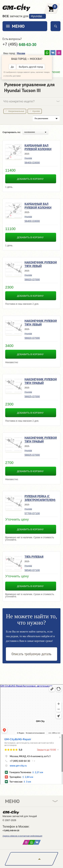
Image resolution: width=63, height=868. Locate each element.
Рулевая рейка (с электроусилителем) (40, 498)
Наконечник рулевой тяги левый (41, 264)
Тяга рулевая (34, 557)
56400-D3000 (32, 162)
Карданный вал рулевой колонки (38, 147)
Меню (18, 26)
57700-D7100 (32, 513)
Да (12, 67)
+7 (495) (19, 44)
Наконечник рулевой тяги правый (41, 381)
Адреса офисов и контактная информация (22, 836)
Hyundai (36, 16)
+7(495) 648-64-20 (11, 831)
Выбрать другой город (31, 67)
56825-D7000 (32, 396)
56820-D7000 (32, 279)
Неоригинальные (16, 111)
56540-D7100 (32, 570)
